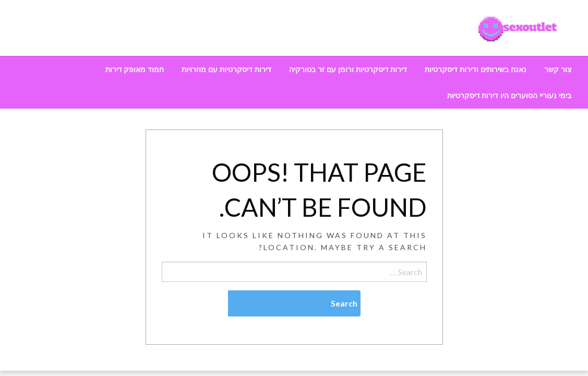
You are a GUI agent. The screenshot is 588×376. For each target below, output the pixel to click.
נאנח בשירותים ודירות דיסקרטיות (476, 69)
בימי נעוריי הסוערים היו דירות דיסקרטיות (509, 96)
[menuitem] (558, 69)
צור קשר (558, 69)
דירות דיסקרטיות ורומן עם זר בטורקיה (348, 69)
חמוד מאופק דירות (135, 69)
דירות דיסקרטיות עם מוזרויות (226, 69)
